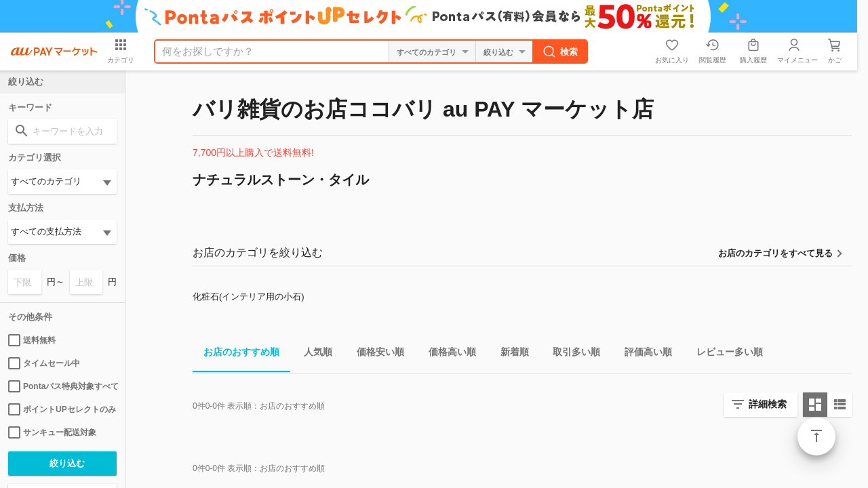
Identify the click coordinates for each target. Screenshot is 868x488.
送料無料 (32, 340)
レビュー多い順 (724, 354)
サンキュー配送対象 (52, 432)
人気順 (313, 354)
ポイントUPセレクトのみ (62, 409)
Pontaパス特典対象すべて (62, 386)
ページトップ (816, 436)
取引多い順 (571, 354)
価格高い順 (447, 354)
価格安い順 (375, 354)
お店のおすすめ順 (236, 354)
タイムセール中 (44, 363)
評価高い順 (643, 354)
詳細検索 (768, 404)
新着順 (509, 354)
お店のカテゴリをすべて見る (775, 253)
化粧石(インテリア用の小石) (249, 297)
